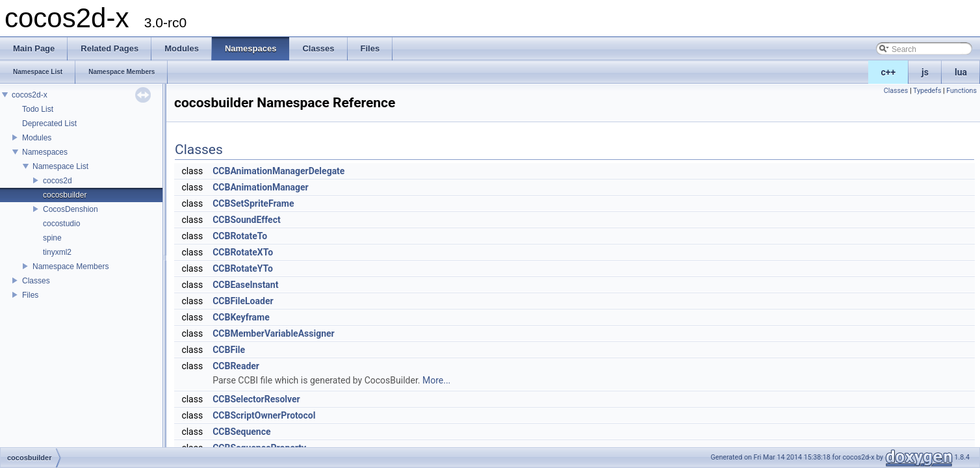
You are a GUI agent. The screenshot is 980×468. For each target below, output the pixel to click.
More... (436, 380)
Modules (37, 138)
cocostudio (61, 224)
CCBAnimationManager (261, 187)
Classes (36, 281)
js (925, 72)
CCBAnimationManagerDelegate (278, 171)
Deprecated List (49, 123)
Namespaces (45, 152)
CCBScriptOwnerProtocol (264, 415)
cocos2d (58, 181)
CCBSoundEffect (247, 220)
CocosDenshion (71, 209)
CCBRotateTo (240, 236)
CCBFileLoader (243, 301)
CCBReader (236, 366)
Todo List (38, 109)
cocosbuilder (65, 195)
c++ (889, 72)
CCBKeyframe (241, 317)
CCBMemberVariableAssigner (274, 333)
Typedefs (927, 91)
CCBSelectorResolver (256, 399)
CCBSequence (241, 432)
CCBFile (229, 350)
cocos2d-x (30, 95)
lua (961, 72)
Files (30, 295)
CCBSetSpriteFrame (253, 203)
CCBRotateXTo (243, 252)
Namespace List (60, 166)
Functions (961, 91)
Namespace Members (71, 266)
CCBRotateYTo (243, 268)
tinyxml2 (57, 252)
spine (52, 238)
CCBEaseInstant (245, 285)
